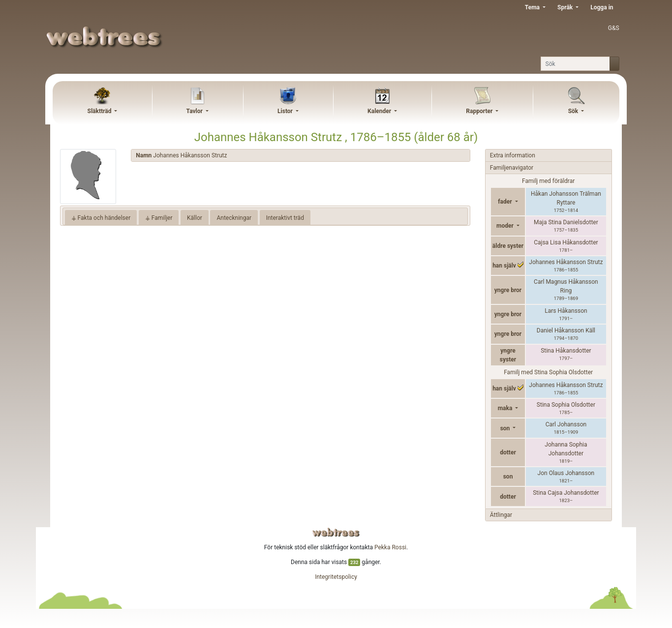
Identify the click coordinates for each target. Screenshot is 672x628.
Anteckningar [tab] (234, 218)
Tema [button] (533, 7)
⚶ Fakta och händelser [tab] (101, 218)
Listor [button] (286, 111)
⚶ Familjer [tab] (159, 218)
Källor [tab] (195, 218)
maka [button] (506, 408)
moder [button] (506, 226)
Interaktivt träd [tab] (285, 218)
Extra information (513, 155)
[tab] (300, 156)
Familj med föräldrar (548, 181)
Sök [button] (574, 111)
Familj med (548, 372)
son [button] (506, 428)
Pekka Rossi (390, 547)
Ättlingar (501, 515)
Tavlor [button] (195, 111)
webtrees (336, 532)
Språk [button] (566, 7)
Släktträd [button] (100, 111)
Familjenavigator (512, 168)
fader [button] (505, 202)
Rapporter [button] (480, 111)
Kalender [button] (380, 111)
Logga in (602, 7)
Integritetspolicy (336, 577)
